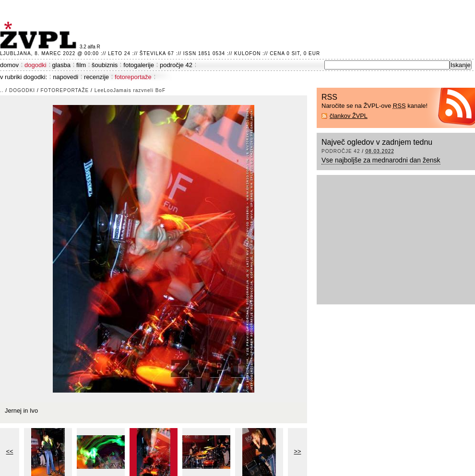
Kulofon (247, 53)
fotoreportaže (133, 77)
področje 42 (176, 65)
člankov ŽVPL (349, 116)
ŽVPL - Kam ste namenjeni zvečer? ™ (40, 35)
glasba (61, 65)
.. (2, 90)
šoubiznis (105, 65)
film (81, 65)
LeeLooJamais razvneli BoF (130, 90)
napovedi (65, 77)
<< (10, 451)
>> (298, 451)
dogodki (36, 65)
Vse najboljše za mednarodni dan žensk (381, 160)
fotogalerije (139, 65)
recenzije (96, 77)
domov (9, 65)
